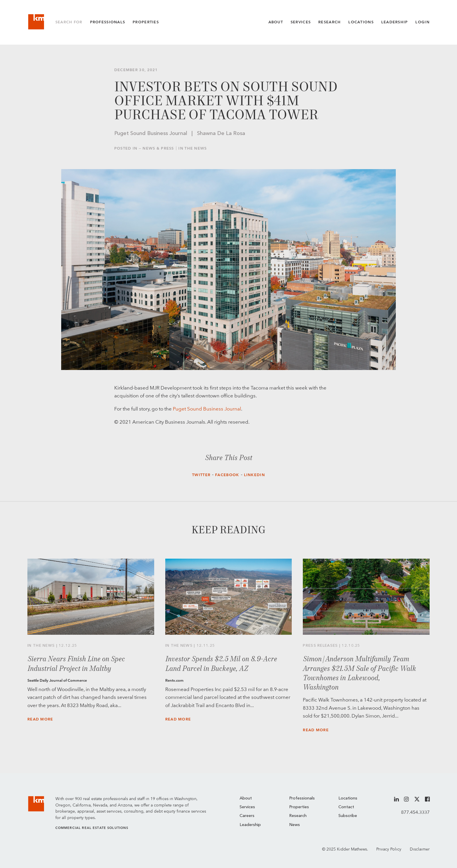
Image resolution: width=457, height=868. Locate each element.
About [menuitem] (246, 798)
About (276, 22)
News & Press (158, 148)
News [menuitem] (295, 825)
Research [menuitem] (298, 816)
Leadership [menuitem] (250, 825)
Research (329, 22)
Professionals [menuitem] (302, 798)
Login (422, 22)
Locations (361, 22)
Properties (146, 22)
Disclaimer (420, 849)
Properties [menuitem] (299, 807)
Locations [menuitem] (348, 798)
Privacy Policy (389, 849)
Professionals (108, 22)
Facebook (227, 475)
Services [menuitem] (247, 807)
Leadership (395, 22)
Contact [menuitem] (346, 807)
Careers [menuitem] (247, 816)
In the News (193, 148)
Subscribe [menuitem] (348, 816)
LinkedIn (254, 475)
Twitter (201, 475)
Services (301, 22)
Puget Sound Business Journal (207, 409)
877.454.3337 (415, 812)
